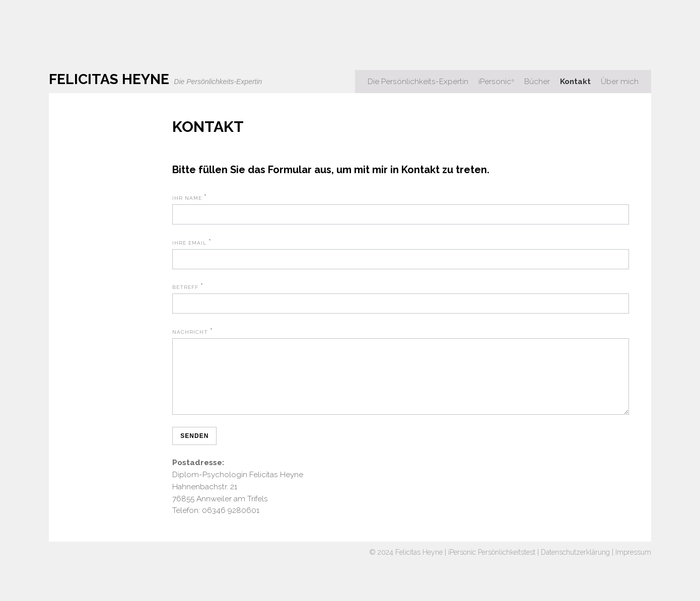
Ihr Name (187, 198)
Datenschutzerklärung (575, 564)
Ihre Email (189, 243)
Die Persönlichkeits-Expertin (418, 82)
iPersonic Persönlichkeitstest (492, 564)
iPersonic (496, 82)
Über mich (620, 82)
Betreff (185, 287)
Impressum (633, 564)
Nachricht (190, 332)
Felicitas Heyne (419, 564)
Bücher (537, 82)
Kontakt (575, 82)
